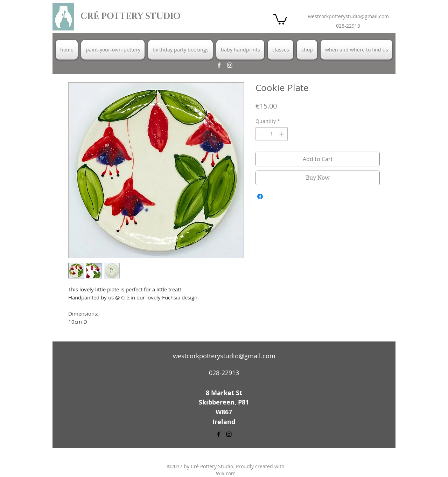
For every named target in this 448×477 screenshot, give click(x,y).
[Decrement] (261, 134)
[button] (280, 19)
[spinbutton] (272, 134)
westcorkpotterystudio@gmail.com (348, 16)
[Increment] (282, 134)
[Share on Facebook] (260, 196)
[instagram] (230, 65)
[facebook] (219, 65)
